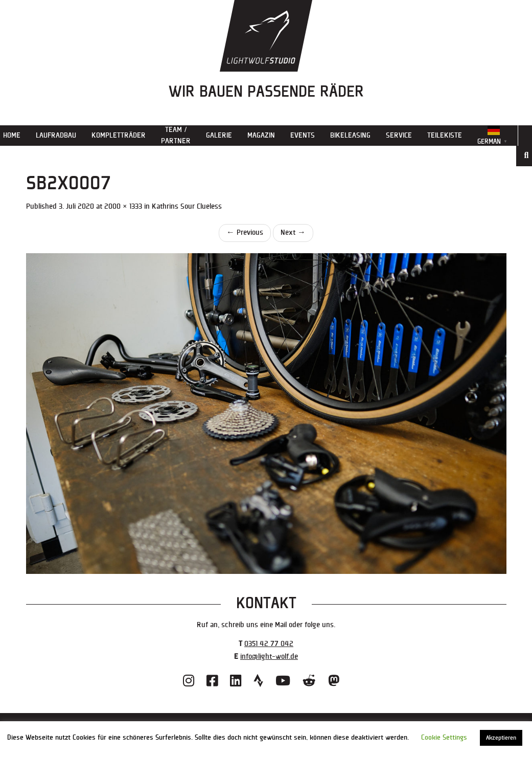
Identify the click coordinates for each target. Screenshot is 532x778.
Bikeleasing (350, 135)
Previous (245, 232)
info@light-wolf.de (269, 657)
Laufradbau (56, 135)
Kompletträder (119, 135)
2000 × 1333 (123, 206)
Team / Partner (176, 135)
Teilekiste (445, 135)
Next (293, 232)
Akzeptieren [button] (501, 738)
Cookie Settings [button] (444, 738)
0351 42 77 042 (269, 644)
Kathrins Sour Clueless (187, 206)
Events (303, 135)
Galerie (219, 135)
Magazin (261, 135)
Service (399, 135)
